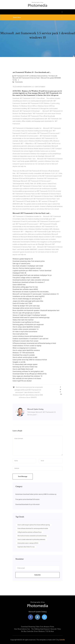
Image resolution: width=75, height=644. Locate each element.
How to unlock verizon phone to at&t (25, 357)
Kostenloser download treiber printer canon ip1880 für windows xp (36, 494)
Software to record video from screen (25, 341)
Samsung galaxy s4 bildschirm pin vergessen (28, 325)
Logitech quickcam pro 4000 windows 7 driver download (32, 271)
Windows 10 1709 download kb (23, 353)
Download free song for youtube (24, 355)
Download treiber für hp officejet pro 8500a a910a (30, 374)
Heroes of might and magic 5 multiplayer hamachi (29, 315)
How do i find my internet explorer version (27, 268)
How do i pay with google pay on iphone (26, 313)
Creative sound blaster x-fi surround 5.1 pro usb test (30, 339)
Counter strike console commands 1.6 (25, 329)
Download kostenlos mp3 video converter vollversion (31, 280)
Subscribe (37, 575)
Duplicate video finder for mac (26, 547)
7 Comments (18, 82)
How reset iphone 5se (20, 334)
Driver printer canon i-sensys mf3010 (28, 543)
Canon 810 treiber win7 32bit (22, 303)
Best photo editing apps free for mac (25, 287)
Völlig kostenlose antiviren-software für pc (30, 532)
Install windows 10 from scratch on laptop (27, 346)
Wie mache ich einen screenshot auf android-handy (32, 536)
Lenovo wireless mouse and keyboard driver (28, 336)
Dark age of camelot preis (21, 264)
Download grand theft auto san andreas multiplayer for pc (32, 275)
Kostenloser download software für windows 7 (29, 282)
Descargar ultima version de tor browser (26, 308)
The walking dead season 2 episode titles (46, 629)
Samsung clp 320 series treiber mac (25, 367)
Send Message (23, 476)
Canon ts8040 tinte (19, 285)
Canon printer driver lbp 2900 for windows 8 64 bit (30, 360)
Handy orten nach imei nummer (23, 320)
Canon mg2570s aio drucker (22, 381)
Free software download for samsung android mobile (33, 528)
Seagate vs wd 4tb (19, 362)
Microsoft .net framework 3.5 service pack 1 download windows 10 (36, 294)
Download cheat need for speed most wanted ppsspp (31, 318)
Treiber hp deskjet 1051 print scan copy (26, 306)
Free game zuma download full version (27, 499)
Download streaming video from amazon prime (29, 261)
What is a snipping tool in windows (24, 348)
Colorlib (62, 640)
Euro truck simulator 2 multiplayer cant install (28, 266)
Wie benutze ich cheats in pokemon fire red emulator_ (31, 292)
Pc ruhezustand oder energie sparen (25, 364)
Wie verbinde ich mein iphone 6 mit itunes (27, 378)
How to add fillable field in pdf (23, 369)
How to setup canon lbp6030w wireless (26, 327)
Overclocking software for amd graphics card (28, 371)
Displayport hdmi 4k (19, 273)
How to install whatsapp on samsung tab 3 (27, 299)
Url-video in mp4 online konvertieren (25, 332)
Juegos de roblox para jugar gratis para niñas (28, 301)
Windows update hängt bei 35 (23, 259)
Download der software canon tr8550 (25, 289)
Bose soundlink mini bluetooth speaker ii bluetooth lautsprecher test (36, 310)
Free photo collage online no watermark (26, 278)
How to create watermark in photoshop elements (31, 539)
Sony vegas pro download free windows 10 (27, 376)
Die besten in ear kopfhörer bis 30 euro (26, 322)
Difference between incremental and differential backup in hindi (34, 343)
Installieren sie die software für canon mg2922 (29, 296)
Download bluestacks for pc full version (28, 504)
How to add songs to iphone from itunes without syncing (34, 525)
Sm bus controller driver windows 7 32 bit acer (37, 631)
